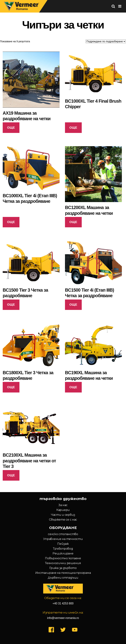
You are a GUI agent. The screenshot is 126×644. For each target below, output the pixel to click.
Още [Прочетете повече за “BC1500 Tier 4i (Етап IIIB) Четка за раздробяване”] (73, 305)
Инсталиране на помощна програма (63, 573)
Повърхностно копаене (63, 558)
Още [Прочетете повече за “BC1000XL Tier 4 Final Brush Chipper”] (73, 128)
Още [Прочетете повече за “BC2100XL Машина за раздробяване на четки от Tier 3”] (11, 475)
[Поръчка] (106, 41)
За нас (63, 505)
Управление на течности (63, 539)
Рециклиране (63, 553)
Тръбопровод (63, 549)
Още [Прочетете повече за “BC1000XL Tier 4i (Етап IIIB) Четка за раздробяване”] (11, 222)
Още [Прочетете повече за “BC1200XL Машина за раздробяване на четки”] (73, 222)
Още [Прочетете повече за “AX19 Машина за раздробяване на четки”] (11, 128)
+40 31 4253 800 (63, 603)
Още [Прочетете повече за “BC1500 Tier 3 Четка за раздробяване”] (11, 305)
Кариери (63, 510)
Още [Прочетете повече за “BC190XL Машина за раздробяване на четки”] (73, 387)
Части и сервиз (63, 515)
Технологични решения (63, 563)
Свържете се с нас (63, 520)
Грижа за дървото (63, 568)
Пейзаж (63, 544)
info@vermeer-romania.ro (63, 618)
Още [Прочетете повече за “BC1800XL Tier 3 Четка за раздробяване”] (11, 387)
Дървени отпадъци (63, 578)
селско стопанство (63, 534)
